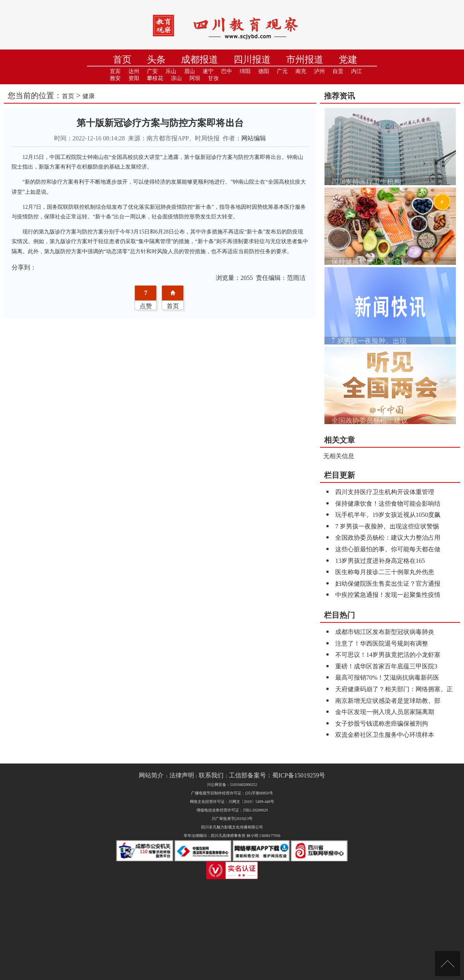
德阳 (264, 71)
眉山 (189, 71)
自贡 (338, 71)
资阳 (134, 78)
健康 (89, 96)
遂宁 (208, 71)
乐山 (171, 71)
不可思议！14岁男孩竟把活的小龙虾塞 (388, 654)
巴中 (227, 71)
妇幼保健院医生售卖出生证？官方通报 (388, 583)
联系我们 (211, 775)
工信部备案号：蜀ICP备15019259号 (277, 775)
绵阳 (245, 71)
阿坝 (195, 78)
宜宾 (115, 71)
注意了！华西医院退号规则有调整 (382, 643)
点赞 (146, 306)
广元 (282, 71)
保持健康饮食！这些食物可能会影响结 (388, 503)
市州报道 (305, 59)
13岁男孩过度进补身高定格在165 (380, 560)
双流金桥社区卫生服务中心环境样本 (385, 734)
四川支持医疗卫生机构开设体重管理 (385, 492)
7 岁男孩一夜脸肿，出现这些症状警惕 (387, 526)
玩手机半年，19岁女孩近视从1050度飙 (388, 514)
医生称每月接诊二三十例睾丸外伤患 (385, 572)
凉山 (176, 78)
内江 (357, 71)
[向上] (448, 964)
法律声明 (182, 775)
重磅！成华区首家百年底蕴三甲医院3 (386, 666)
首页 (122, 59)
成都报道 (200, 59)
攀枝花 (155, 78)
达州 (134, 71)
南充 (301, 71)
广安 (152, 71)
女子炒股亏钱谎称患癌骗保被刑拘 (382, 723)
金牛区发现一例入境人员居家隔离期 (385, 712)
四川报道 (252, 59)
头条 (156, 59)
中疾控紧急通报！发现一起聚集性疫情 (388, 594)
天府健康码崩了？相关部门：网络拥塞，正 (394, 689)
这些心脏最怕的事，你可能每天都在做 (388, 549)
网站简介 (151, 775)
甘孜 (213, 78)
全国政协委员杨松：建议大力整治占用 (388, 537)
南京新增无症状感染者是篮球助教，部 (388, 700)
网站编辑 (254, 138)
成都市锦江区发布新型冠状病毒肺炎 (385, 631)
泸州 (319, 71)
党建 (348, 59)
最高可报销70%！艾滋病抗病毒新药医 (387, 677)
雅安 (115, 78)
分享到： (24, 267)
